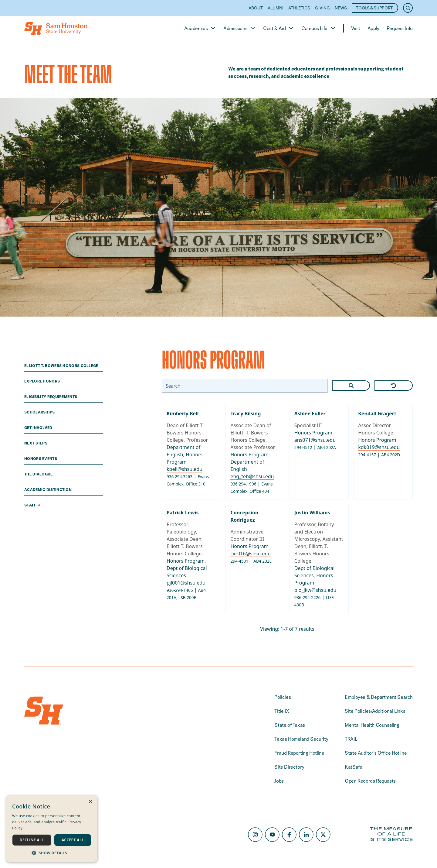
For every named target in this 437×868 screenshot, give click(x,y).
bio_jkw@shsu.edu (315, 590)
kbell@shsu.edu (185, 469)
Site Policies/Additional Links (375, 711)
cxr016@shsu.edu (251, 554)
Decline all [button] (32, 840)
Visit (356, 28)
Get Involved (39, 428)
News (341, 8)
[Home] (56, 28)
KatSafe (353, 767)
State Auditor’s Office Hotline (376, 753)
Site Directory (289, 767)
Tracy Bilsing (246, 413)
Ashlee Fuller (310, 413)
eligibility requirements (51, 397)
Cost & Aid (279, 28)
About (256, 8)
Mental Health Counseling (372, 725)
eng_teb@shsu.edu (252, 476)
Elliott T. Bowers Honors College (62, 366)
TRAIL (351, 739)
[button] (52, 853)
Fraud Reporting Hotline (299, 753)
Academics (200, 28)
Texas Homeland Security (301, 739)
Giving (322, 8)
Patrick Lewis (183, 513)
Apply (373, 28)
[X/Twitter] (323, 835)
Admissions (240, 28)
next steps (36, 443)
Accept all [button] (73, 840)
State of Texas (290, 725)
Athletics (299, 8)
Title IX (282, 711)
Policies (283, 697)
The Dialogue (39, 474)
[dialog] (52, 829)
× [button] (90, 802)
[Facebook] (289, 835)
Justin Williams (312, 513)
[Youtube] (272, 835)
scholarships (40, 412)
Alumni (276, 8)
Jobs (279, 781)
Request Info (400, 28)
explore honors (43, 381)
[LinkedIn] (306, 835)
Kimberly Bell (183, 413)
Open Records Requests (370, 781)
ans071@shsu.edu (315, 440)
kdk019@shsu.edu (379, 447)
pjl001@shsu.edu (186, 583)
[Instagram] (255, 835)
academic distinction (48, 490)
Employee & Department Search (379, 697)
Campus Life (319, 28)
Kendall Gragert (378, 413)
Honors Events (41, 459)
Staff (32, 505)
